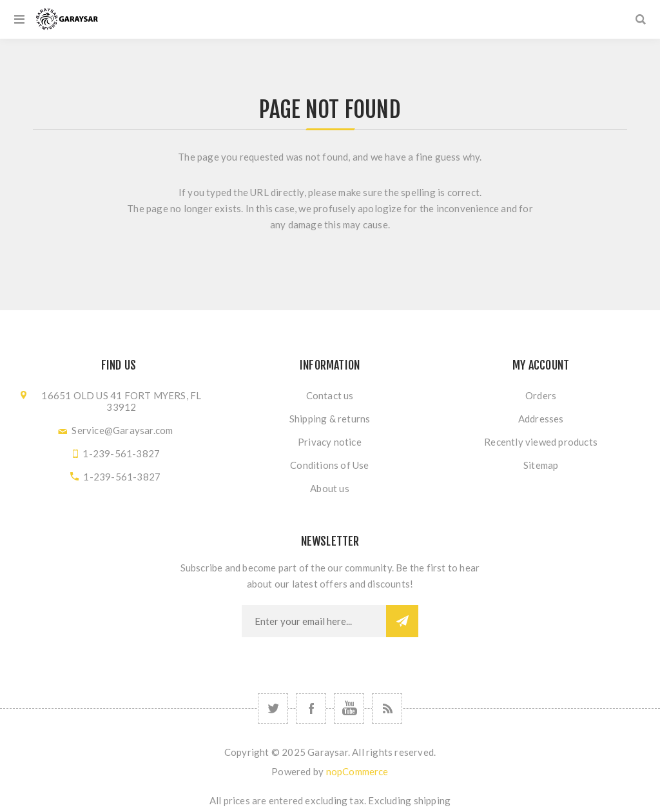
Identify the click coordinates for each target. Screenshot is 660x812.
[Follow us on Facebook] (311, 708)
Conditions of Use (329, 465)
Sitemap (541, 465)
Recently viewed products (541, 442)
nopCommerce (357, 771)
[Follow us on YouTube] (349, 708)
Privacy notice (330, 442)
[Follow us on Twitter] (273, 708)
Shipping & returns (330, 419)
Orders (541, 395)
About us (330, 488)
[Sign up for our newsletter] (314, 621)
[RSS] (387, 708)
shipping (432, 800)
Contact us (330, 395)
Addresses (541, 419)
